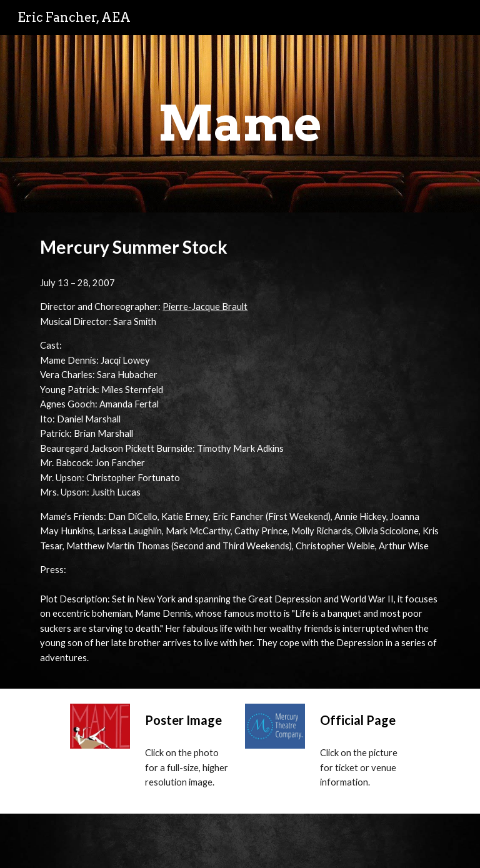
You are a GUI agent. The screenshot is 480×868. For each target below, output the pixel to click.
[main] (240, 124)
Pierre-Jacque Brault (205, 307)
